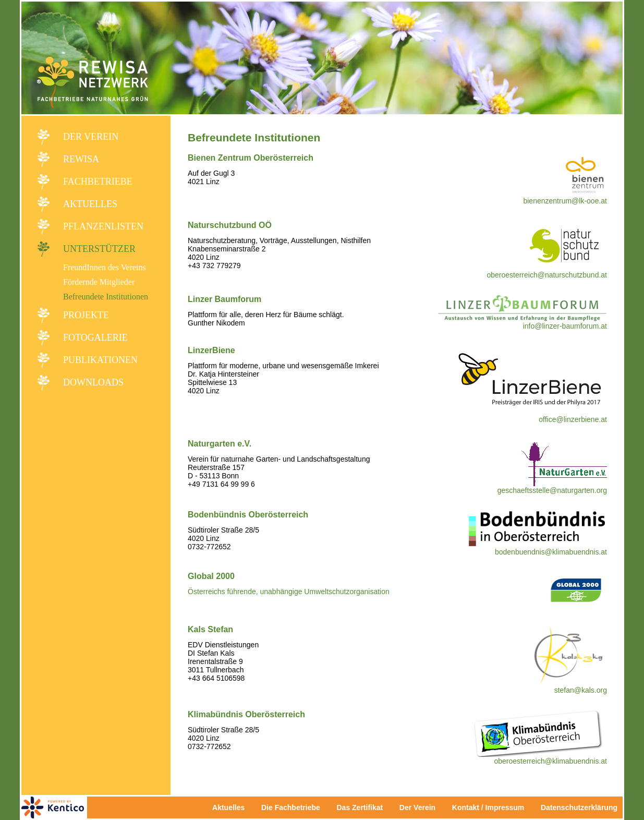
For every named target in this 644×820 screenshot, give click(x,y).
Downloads (93, 382)
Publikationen (100, 360)
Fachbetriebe (98, 182)
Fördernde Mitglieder (99, 282)
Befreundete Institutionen (106, 297)
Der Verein (91, 137)
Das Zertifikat (360, 807)
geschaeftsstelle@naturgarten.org (552, 490)
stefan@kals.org (581, 690)
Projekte (86, 315)
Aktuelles (90, 204)
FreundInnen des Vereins (105, 267)
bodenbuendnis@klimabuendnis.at (551, 552)
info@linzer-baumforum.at (565, 326)
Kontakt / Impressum (491, 807)
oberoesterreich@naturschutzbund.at (547, 275)
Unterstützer (99, 249)
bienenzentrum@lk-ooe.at (565, 201)
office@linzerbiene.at (573, 419)
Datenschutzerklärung (579, 807)
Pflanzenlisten (103, 226)
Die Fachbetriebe (291, 807)
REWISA (81, 159)
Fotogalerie (95, 337)
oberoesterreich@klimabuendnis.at (550, 761)
